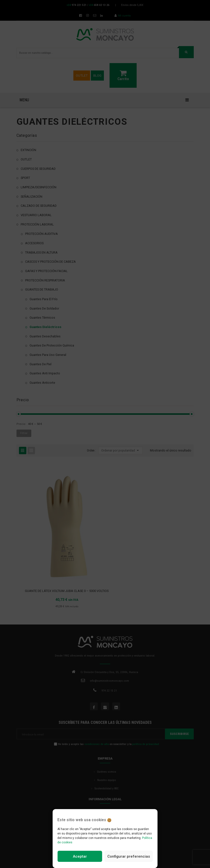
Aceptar (80, 856)
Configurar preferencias (129, 856)
